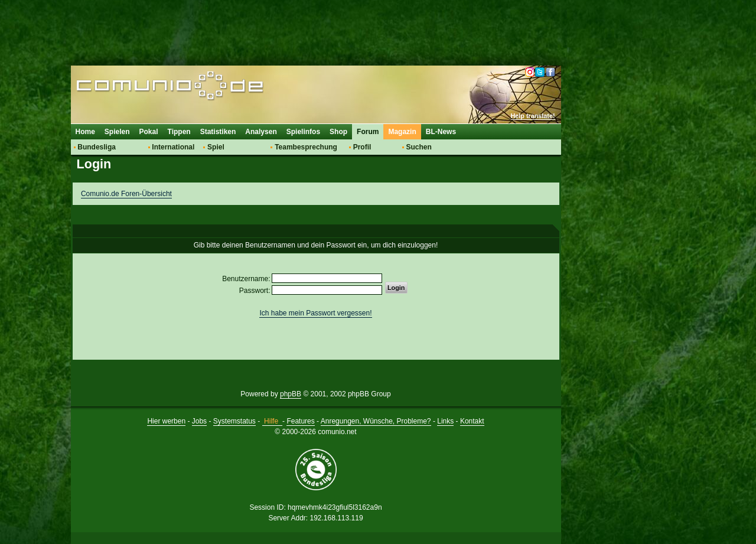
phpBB (291, 394)
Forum (368, 132)
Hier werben (166, 421)
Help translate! (533, 116)
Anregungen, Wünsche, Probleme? (376, 421)
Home (85, 132)
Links (445, 421)
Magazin (402, 132)
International (173, 147)
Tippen (179, 132)
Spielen (117, 132)
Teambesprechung (306, 147)
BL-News (441, 132)
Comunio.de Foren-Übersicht (126, 194)
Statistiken (218, 132)
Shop (338, 132)
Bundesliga (97, 147)
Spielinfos (303, 132)
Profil (362, 147)
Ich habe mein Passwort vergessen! (315, 313)
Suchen (418, 147)
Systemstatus (234, 421)
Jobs (199, 421)
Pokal (149, 132)
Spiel (216, 147)
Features (300, 421)
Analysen (261, 132)
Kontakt (472, 421)
